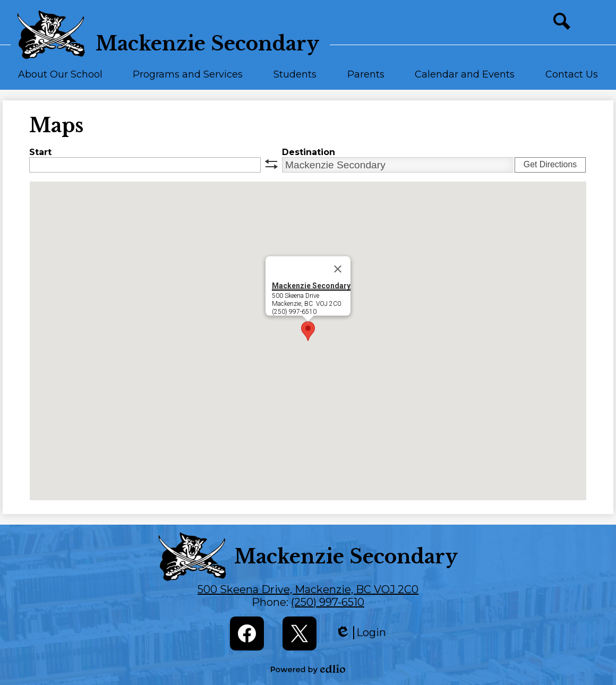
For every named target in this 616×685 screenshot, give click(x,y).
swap (271, 164)
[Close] (338, 269)
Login (361, 633)
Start (40, 152)
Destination (309, 152)
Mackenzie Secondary (311, 286)
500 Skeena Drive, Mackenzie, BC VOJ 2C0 (308, 589)
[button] (60, 79)
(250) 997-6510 (328, 602)
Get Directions (550, 164)
